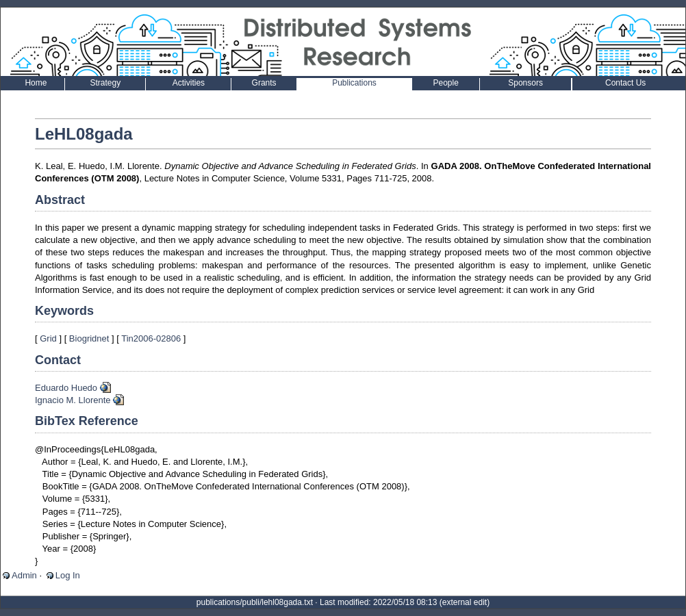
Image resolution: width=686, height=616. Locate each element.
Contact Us (625, 83)
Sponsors (525, 83)
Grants (264, 83)
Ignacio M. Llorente (73, 400)
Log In (68, 575)
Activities (189, 83)
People (446, 83)
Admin (24, 575)
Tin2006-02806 (151, 338)
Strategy (106, 83)
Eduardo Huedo (66, 388)
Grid (48, 338)
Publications (354, 83)
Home (36, 83)
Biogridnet (89, 338)
